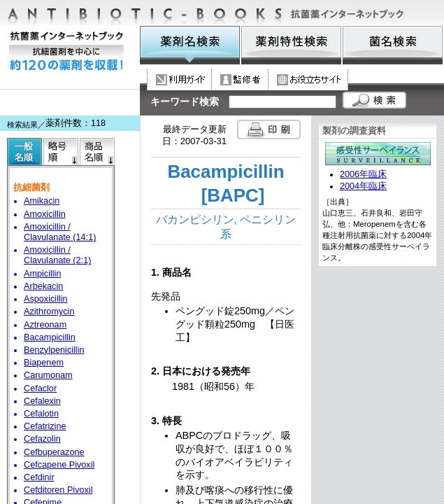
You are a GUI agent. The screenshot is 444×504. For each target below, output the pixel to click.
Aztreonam (45, 325)
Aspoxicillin (46, 299)
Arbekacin (43, 286)
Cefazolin (42, 439)
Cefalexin (42, 401)
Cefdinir (39, 477)
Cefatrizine (45, 426)
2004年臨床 (363, 186)
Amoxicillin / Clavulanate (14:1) (60, 232)
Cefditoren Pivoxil (58, 490)
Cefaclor (40, 388)
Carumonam (48, 375)
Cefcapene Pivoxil (59, 465)
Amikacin (42, 201)
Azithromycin (49, 311)
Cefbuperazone (54, 452)
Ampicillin (42, 274)
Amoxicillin (45, 214)
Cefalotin (41, 414)
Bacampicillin (50, 337)
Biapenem (44, 363)
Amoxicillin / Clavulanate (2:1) (57, 255)
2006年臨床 (363, 174)
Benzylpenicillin (54, 350)
